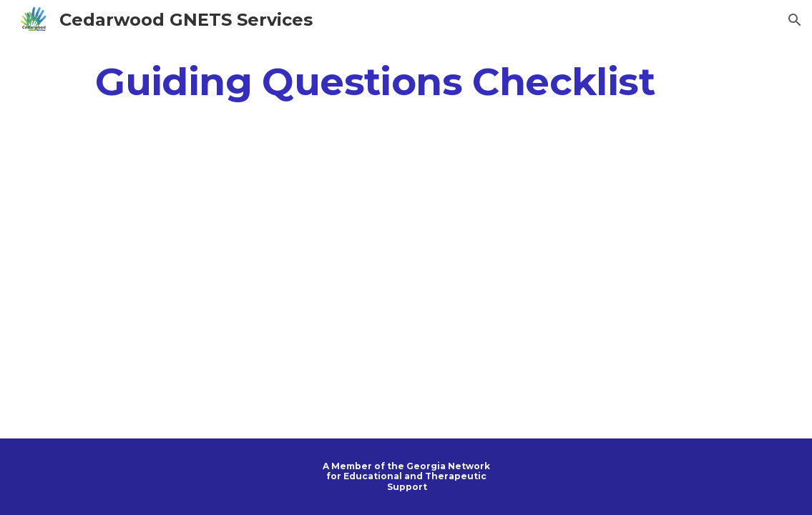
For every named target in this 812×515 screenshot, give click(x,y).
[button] (795, 20)
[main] (375, 81)
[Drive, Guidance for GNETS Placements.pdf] (406, 278)
